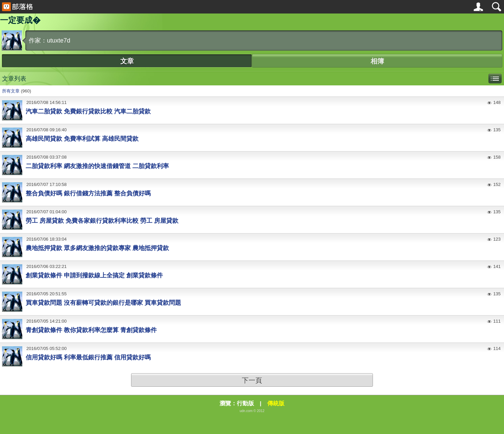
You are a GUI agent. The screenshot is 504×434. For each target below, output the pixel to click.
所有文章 (11, 91)
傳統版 (276, 403)
